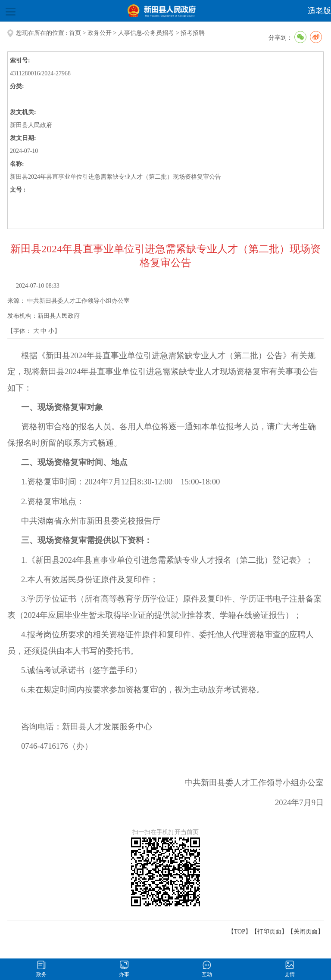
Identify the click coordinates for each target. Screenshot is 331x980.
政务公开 (100, 33)
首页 (75, 33)
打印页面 (269, 932)
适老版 (319, 11)
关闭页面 (306, 932)
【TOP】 (240, 932)
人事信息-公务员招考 (146, 33)
